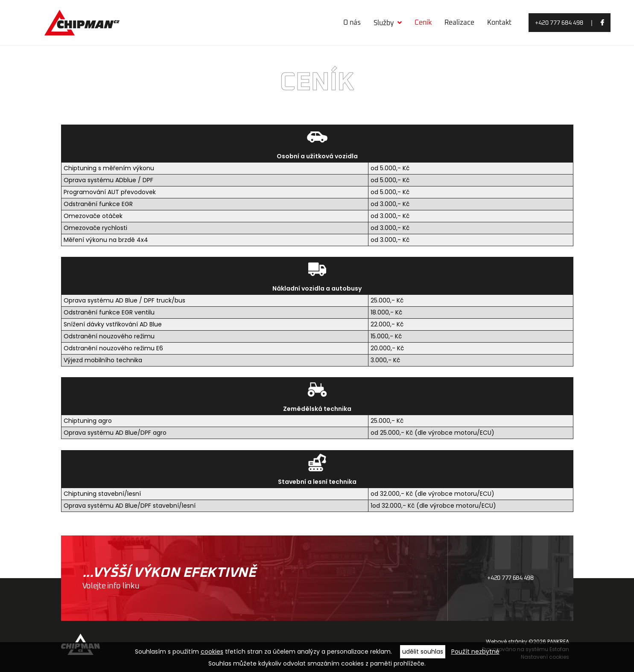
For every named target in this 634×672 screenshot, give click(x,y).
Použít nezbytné (475, 652)
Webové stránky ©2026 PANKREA (527, 641)
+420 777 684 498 (559, 23)
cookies (212, 652)
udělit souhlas (423, 652)
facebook (602, 24)
